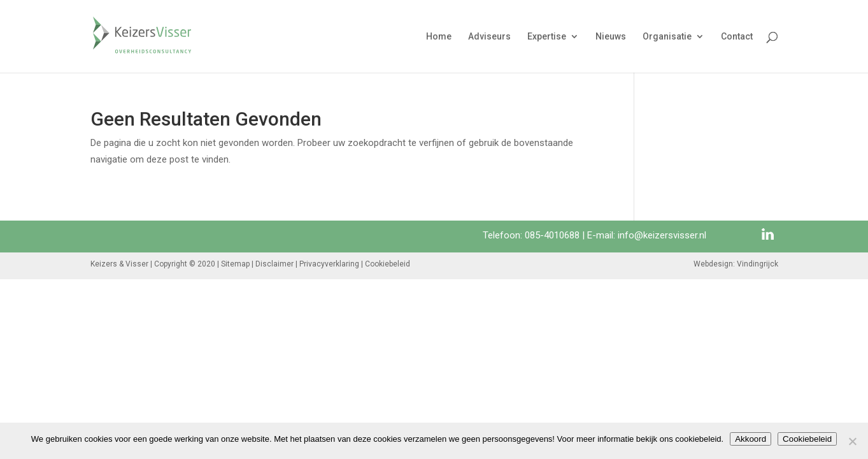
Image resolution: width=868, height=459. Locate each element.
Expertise (547, 37)
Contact (737, 37)
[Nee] (852, 441)
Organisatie (667, 37)
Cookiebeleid (388, 264)
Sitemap (235, 264)
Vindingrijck (758, 264)
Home (439, 37)
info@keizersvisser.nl (662, 235)
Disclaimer (274, 264)
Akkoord (751, 439)
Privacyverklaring (329, 264)
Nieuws (611, 37)
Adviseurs (489, 37)
